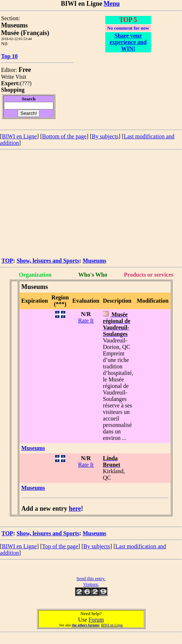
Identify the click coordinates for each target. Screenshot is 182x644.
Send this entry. (91, 578)
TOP (7, 261)
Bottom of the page (64, 136)
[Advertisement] (91, 204)
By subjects (105, 136)
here (75, 509)
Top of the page (60, 546)
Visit (21, 77)
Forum (96, 620)
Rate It (86, 321)
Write (8, 77)
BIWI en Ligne (19, 136)
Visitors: (91, 584)
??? (26, 83)
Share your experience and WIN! (128, 42)
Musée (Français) (25, 33)
